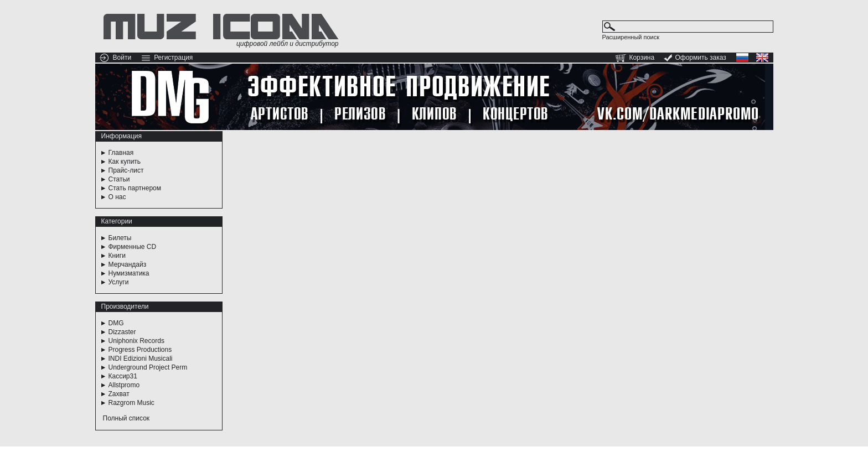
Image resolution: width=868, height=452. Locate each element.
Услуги (119, 282)
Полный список (126, 418)
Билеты (120, 238)
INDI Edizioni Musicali (141, 359)
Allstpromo (124, 385)
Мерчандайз (128, 264)
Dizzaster (122, 332)
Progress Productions (140, 350)
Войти (122, 58)
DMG (116, 323)
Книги (117, 256)
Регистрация (173, 58)
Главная (121, 153)
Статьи (119, 179)
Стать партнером (135, 188)
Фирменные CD (133, 247)
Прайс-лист (126, 170)
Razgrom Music (131, 403)
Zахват (119, 394)
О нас (117, 197)
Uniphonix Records (136, 341)
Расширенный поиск (631, 37)
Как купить (125, 162)
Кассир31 (123, 376)
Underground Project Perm (148, 367)
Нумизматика (129, 273)
